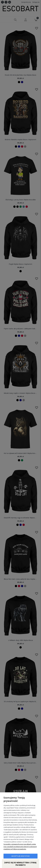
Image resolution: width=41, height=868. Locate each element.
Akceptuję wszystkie (20, 856)
